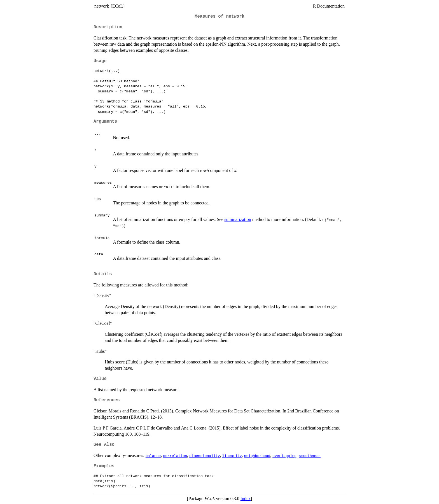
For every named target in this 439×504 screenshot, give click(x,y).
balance (153, 456)
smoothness (310, 456)
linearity (232, 456)
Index (246, 499)
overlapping (284, 456)
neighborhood (257, 456)
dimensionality (205, 456)
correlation (175, 456)
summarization (238, 219)
